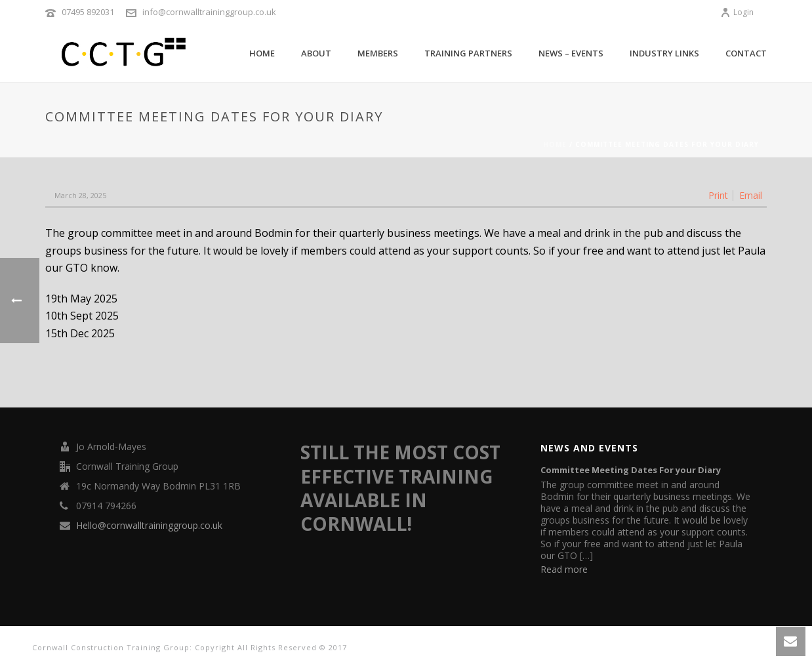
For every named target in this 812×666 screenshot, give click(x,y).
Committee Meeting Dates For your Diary (631, 470)
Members (378, 53)
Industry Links (664, 53)
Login (737, 12)
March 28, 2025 (80, 195)
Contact (746, 53)
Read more (564, 569)
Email (751, 196)
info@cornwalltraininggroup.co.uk (209, 12)
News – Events (571, 53)
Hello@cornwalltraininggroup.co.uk (149, 526)
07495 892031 (88, 12)
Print (718, 196)
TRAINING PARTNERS (468, 53)
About (316, 53)
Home (262, 53)
